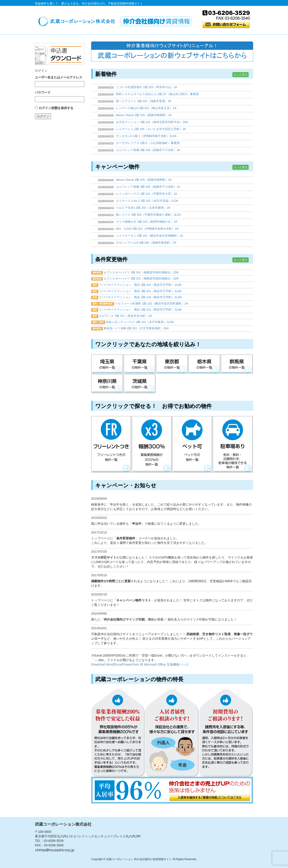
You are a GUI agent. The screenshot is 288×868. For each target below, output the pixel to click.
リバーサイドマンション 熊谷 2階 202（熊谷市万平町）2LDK (140, 285)
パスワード (43, 92)
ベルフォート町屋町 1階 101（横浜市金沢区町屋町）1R (151, 303)
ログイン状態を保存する (56, 108)
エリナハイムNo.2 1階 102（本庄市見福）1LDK (147, 201)
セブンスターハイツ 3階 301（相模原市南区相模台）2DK (141, 272)
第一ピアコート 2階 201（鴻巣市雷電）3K (144, 101)
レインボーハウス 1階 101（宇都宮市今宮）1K (147, 194)
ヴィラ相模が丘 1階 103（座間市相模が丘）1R (147, 222)
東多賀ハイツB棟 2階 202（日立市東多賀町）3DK (136, 328)
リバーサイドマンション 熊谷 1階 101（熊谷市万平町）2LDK (140, 310)
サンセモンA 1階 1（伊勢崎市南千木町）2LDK (146, 136)
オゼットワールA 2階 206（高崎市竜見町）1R (146, 243)
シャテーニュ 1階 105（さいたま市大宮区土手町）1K (151, 129)
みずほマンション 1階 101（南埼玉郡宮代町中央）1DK (152, 122)
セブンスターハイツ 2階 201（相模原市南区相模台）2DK (141, 278)
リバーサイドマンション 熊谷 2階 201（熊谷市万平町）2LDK (140, 291)
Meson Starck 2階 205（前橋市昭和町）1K (144, 115)
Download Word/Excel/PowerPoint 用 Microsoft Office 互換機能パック (140, 664)
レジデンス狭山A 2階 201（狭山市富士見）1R (146, 108)
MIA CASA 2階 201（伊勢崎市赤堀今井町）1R (147, 229)
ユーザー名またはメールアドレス (58, 77)
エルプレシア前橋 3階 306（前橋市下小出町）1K (148, 150)
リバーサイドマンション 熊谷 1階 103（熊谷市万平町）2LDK (140, 297)
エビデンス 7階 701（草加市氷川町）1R (125, 316)
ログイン (43, 116)
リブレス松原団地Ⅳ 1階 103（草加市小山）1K (147, 87)
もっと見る (241, 75)
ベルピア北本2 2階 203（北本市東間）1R (143, 208)
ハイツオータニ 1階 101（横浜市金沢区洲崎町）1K (150, 236)
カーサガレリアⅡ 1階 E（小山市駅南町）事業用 (148, 143)
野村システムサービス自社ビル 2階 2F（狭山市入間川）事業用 (157, 94)
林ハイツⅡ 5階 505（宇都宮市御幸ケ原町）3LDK (148, 215)
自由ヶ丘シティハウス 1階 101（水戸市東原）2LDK (140, 322)
